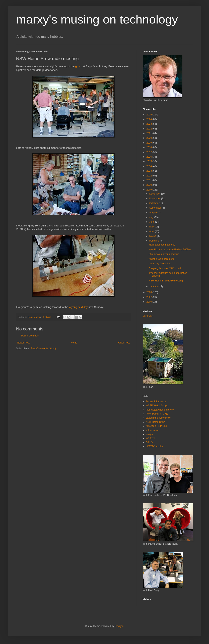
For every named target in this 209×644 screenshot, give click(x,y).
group (79, 66)
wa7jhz (149, 434)
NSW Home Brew (155, 422)
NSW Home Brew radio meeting (166, 281)
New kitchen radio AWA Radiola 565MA (170, 250)
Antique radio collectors (161, 259)
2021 (150, 133)
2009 (150, 190)
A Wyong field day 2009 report (165, 268)
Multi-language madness (162, 245)
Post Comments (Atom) (43, 348)
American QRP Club (157, 426)
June (152, 222)
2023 (150, 124)
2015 (150, 161)
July (152, 217)
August (153, 213)
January (154, 286)
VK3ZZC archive (155, 446)
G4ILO (149, 442)
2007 (150, 297)
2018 (150, 147)
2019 (150, 143)
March (153, 236)
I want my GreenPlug (160, 264)
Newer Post (23, 343)
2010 (150, 185)
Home (74, 343)
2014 (150, 166)
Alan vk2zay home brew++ (160, 410)
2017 (150, 152)
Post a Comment (30, 336)
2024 (150, 119)
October (154, 203)
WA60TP (151, 438)
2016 (150, 157)
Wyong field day (78, 307)
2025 (150, 115)
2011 (150, 180)
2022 (150, 129)
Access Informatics (156, 401)
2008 (150, 292)
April (152, 231)
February (154, 241)
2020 (150, 138)
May (152, 227)
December (155, 194)
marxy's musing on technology (97, 19)
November (155, 199)
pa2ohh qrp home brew (158, 418)
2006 (150, 302)
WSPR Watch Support (158, 406)
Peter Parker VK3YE (157, 414)
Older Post (124, 343)
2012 (150, 176)
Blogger (119, 626)
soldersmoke (153, 430)
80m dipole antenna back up (164, 254)
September (156, 208)
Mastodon (148, 316)
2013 (150, 171)
